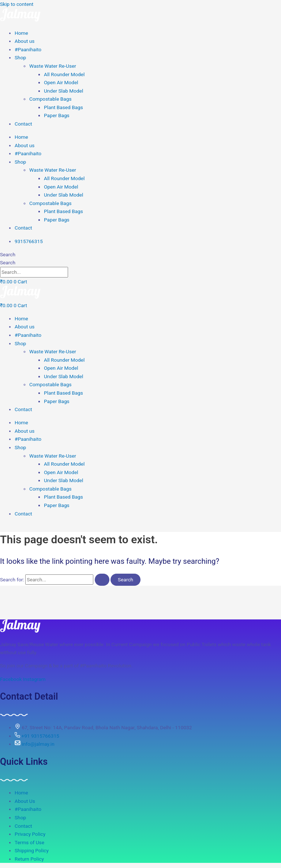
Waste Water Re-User (53, 66)
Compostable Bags (50, 99)
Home (21, 33)
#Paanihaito (28, 49)
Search (8, 254)
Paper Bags (57, 115)
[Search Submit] (102, 580)
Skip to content (17, 4)
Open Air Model (61, 82)
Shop (20, 57)
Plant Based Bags (63, 107)
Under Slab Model (63, 91)
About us (25, 41)
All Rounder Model (64, 74)
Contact (23, 124)
